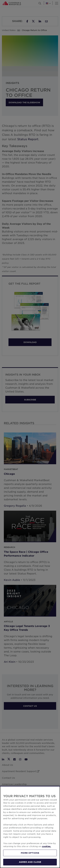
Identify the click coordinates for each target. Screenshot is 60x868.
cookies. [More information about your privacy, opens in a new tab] (46, 846)
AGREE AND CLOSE (30, 862)
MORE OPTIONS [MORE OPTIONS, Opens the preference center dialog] (30, 853)
